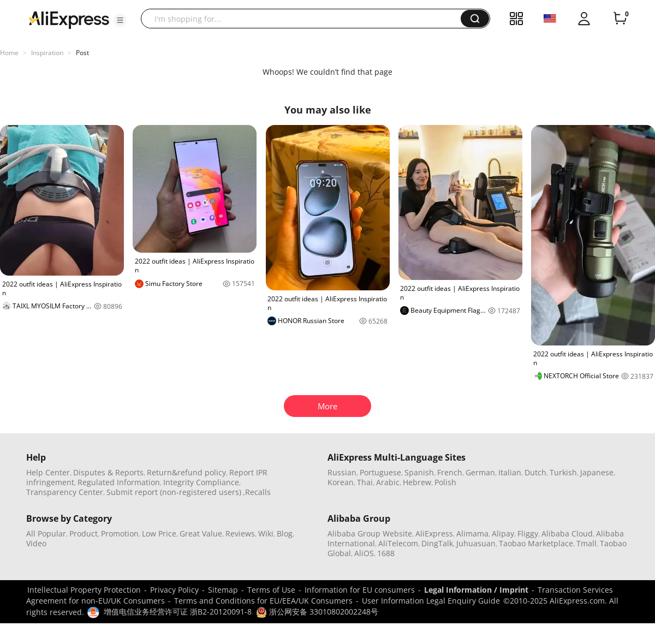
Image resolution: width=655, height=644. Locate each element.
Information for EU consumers (360, 590)
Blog (285, 533)
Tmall (586, 543)
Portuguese (380, 472)
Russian (342, 472)
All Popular (46, 533)
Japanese (597, 472)
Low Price (159, 533)
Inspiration (47, 53)
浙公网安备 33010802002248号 (317, 612)
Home (9, 53)
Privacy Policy (174, 590)
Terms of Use (271, 590)
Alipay (503, 533)
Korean (341, 482)
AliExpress (434, 533)
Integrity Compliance (201, 482)
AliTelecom (398, 543)
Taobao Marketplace (536, 543)
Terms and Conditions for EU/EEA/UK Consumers (263, 601)
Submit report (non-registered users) (174, 492)
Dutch (535, 472)
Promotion (120, 533)
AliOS (364, 553)
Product (84, 533)
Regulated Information (119, 482)
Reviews (240, 533)
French (450, 472)
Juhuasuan (476, 543)
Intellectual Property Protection (84, 590)
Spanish (419, 472)
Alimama (472, 533)
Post (82, 53)
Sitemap (223, 590)
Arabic (388, 482)
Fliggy (528, 533)
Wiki (266, 533)
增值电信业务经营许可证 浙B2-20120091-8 (178, 612)
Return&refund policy (186, 472)
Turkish (563, 472)
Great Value (201, 533)
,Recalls (257, 492)
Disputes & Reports (108, 472)
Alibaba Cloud (567, 533)
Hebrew (417, 482)
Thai (365, 482)
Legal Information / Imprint (476, 590)
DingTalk (437, 543)
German (480, 472)
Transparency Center (65, 492)
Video (36, 543)
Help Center (48, 472)
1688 (386, 553)
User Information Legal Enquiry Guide (431, 601)
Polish (445, 482)
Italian (510, 472)
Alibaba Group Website (370, 533)
